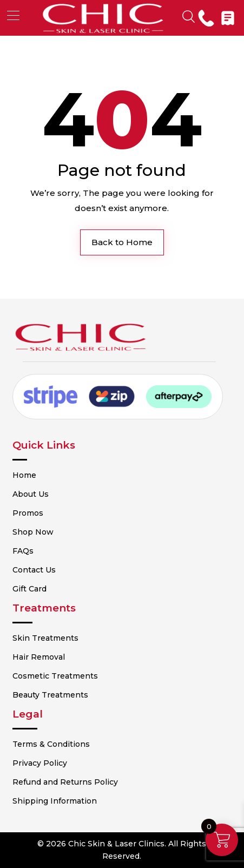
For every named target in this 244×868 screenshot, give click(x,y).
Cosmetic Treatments (55, 676)
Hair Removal (39, 657)
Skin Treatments (45, 638)
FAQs (23, 551)
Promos (28, 513)
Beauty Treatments (50, 695)
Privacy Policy (40, 763)
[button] (13, 15)
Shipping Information (55, 801)
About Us (31, 494)
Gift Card (29, 589)
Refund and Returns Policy (65, 782)
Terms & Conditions (51, 744)
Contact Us (34, 570)
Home (24, 475)
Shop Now (33, 532)
